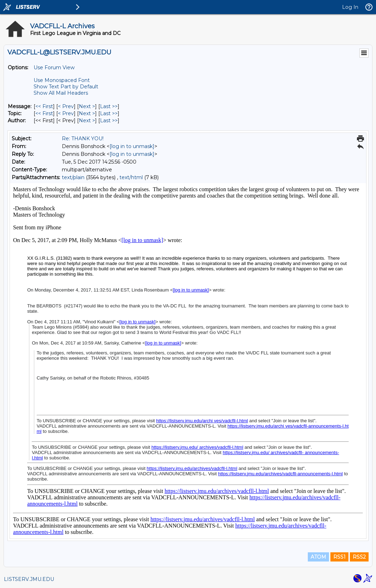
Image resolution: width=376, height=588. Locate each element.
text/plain (73, 177)
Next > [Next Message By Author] (87, 120)
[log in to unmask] (132, 146)
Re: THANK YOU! (83, 139)
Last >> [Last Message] (109, 106)
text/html (131, 177)
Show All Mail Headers (61, 93)
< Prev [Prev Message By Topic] (66, 113)
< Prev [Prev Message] (66, 106)
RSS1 (339, 557)
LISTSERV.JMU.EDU (29, 579)
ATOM (318, 557)
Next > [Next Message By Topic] (87, 113)
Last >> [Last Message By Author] (109, 120)
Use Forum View (54, 67)
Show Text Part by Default (66, 87)
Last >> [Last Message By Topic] (109, 113)
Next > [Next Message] (87, 106)
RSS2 (359, 557)
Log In (350, 7)
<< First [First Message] (44, 106)
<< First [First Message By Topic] (44, 113)
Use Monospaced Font (62, 80)
